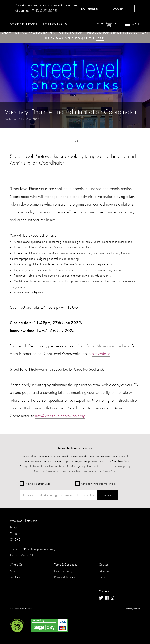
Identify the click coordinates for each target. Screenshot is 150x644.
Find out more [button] (44, 11)
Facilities (15, 577)
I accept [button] (118, 9)
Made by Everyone (133, 609)
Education (104, 571)
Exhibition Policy (63, 571)
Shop (102, 577)
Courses (104, 565)
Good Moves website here (108, 346)
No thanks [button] (90, 9)
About (13, 571)
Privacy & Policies (64, 577)
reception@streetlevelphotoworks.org (34, 549)
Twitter (101, 598)
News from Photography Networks (96, 484)
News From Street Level (35, 484)
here (100, 38)
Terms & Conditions (66, 565)
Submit (108, 495)
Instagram (112, 598)
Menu (133, 24)
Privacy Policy (110, 471)
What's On (16, 565)
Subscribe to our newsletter (75, 448)
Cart (107, 24)
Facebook (107, 598)
